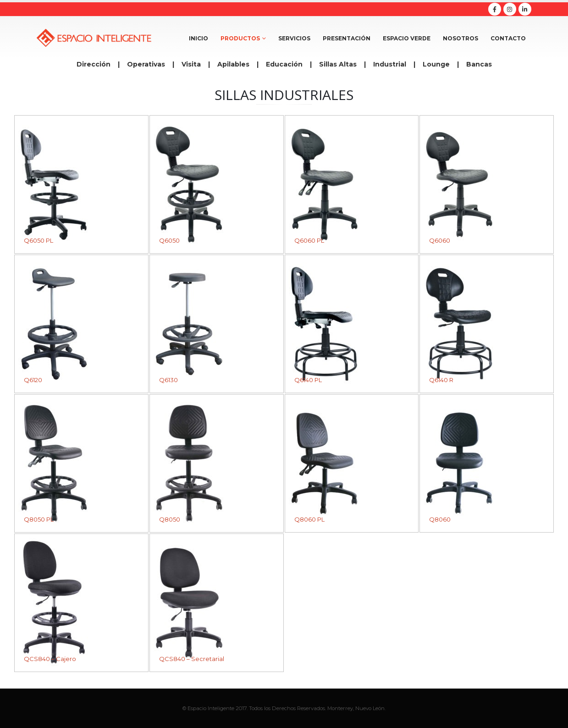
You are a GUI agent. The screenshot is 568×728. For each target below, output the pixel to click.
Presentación (347, 38)
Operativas (146, 64)
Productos (240, 38)
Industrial (390, 64)
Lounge (436, 64)
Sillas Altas (338, 64)
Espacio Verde (407, 38)
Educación (284, 64)
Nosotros (460, 38)
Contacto (508, 38)
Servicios (294, 38)
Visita (191, 64)
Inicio (199, 38)
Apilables (233, 64)
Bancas (479, 64)
